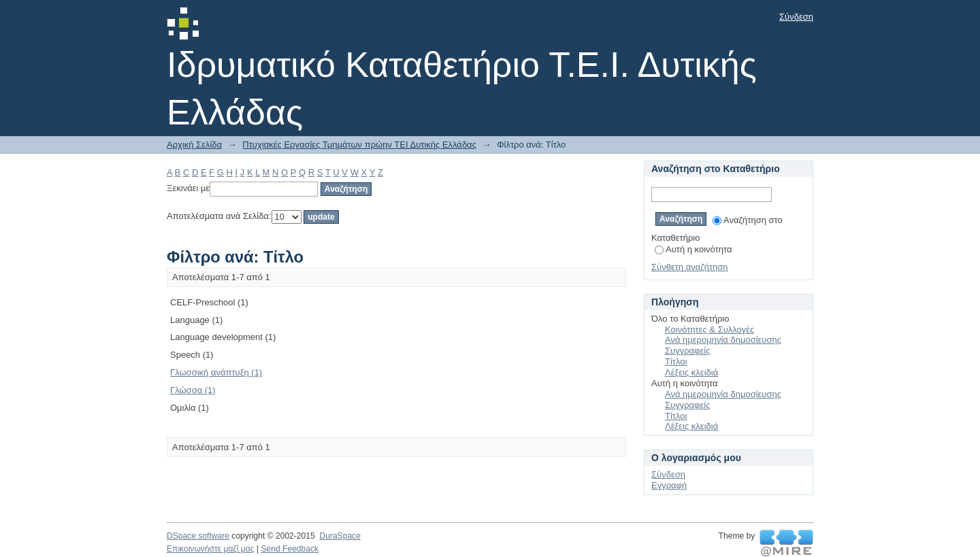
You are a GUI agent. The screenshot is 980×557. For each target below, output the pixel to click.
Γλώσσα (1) (193, 390)
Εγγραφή (669, 485)
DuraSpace (340, 536)
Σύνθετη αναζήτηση (690, 267)
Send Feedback (290, 549)
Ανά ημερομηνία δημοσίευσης (723, 340)
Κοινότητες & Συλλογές (709, 330)
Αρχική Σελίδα (194, 145)
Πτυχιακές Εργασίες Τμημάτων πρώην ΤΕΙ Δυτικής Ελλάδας (359, 145)
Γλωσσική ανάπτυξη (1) (216, 372)
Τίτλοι (676, 361)
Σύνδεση (796, 17)
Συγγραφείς (687, 351)
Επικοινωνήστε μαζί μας (211, 549)
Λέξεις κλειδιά (691, 372)
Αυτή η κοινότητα (693, 249)
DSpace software (198, 536)
